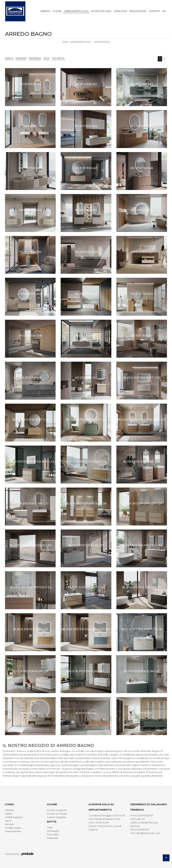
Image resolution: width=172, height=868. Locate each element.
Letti (49, 827)
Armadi (9, 824)
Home (65, 42)
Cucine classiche (56, 817)
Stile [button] (46, 58)
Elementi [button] (21, 58)
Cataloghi (120, 11)
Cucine (57, 11)
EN (164, 11)
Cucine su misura (57, 814)
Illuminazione (13, 831)
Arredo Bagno (102, 42)
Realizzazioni (138, 11)
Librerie (9, 810)
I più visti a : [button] (58, 58)
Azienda (45, 11)
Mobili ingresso (14, 817)
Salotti (9, 814)
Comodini (53, 834)
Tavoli (8, 821)
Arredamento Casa (76, 11)
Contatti (154, 11)
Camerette (53, 831)
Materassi (52, 838)
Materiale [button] (35, 58)
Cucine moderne (57, 810)
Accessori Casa (101, 11)
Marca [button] (9, 58)
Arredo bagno (13, 828)
